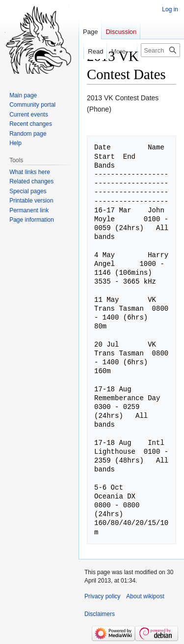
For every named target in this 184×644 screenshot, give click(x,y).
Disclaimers (100, 614)
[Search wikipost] (160, 50)
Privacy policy (102, 596)
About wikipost (145, 596)
